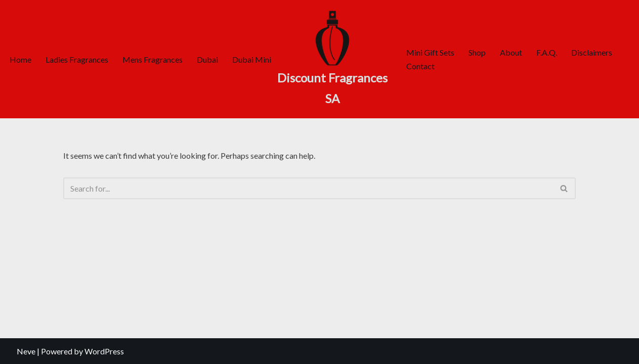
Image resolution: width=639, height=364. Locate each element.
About (511, 52)
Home (20, 59)
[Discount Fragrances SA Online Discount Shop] (333, 59)
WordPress (104, 351)
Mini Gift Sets (430, 52)
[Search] (308, 188)
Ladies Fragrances (77, 59)
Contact (420, 66)
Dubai (207, 59)
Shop (477, 52)
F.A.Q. (547, 52)
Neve (26, 351)
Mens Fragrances (153, 59)
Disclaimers (592, 52)
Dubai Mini (252, 59)
